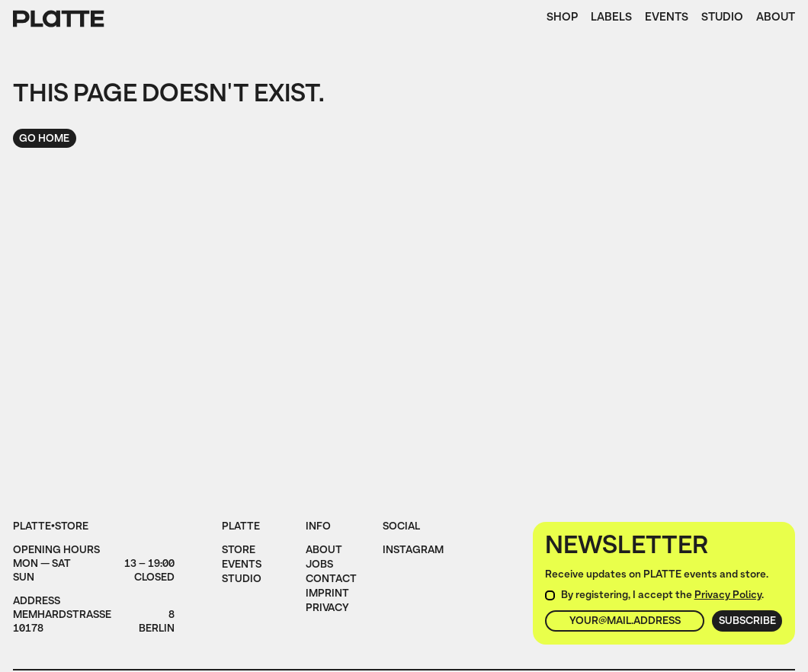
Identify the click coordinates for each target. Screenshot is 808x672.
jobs (319, 566)
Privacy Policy (728, 595)
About (776, 19)
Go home (44, 139)
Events (667, 19)
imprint (327, 595)
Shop (562, 19)
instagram (413, 551)
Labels (611, 19)
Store (239, 551)
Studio (722, 19)
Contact (331, 580)
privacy (327, 609)
